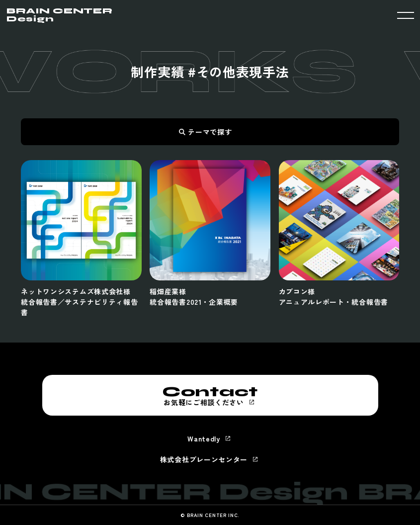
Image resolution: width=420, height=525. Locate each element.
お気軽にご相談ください (210, 395)
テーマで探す (210, 132)
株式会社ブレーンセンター (204, 459)
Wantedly (204, 438)
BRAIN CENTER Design (59, 15)
